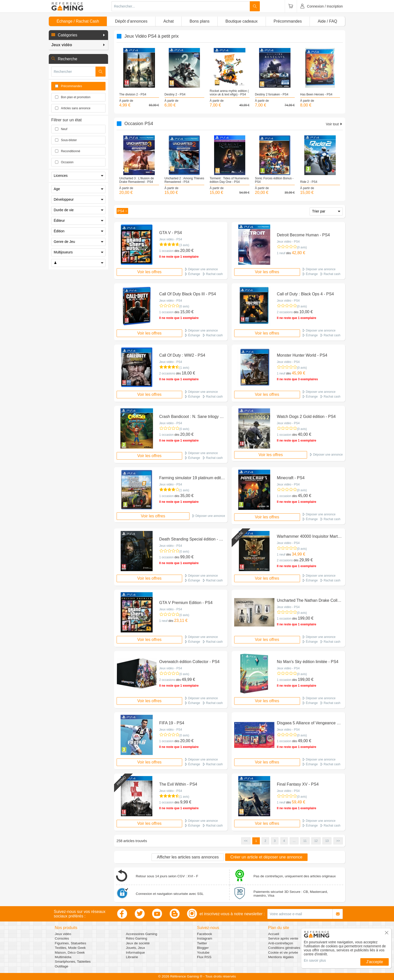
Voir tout (334, 124)
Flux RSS (204, 957)
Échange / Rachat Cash (78, 21)
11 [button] (305, 841)
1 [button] (256, 841)
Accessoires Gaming (142, 934)
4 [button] (284, 841)
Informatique (135, 952)
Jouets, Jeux (135, 948)
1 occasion (166, 251)
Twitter (202, 943)
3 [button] (275, 841)
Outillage (62, 966)
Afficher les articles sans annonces (188, 857)
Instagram (205, 938)
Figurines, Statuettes (70, 943)
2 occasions (285, 312)
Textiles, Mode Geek (70, 948)
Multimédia (63, 957)
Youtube (203, 952)
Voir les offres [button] (149, 272)
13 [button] (327, 841)
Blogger (203, 948)
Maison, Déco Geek (70, 952)
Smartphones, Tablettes (73, 962)
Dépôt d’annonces (131, 21)
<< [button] (246, 841)
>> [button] (338, 841)
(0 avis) (302, 247)
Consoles (62, 938)
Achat (168, 21)
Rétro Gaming (137, 938)
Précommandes (288, 21)
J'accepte (375, 962)
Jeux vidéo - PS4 (171, 239)
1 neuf (281, 253)
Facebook (205, 934)
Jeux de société (138, 943)
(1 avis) (184, 368)
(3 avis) (184, 245)
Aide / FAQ (327, 21)
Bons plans (200, 21)
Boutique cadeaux (241, 21)
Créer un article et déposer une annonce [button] (266, 857)
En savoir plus (315, 960)
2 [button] (265, 841)
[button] (78, 35)
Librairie (132, 957)
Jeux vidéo (63, 934)
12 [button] (316, 841)
